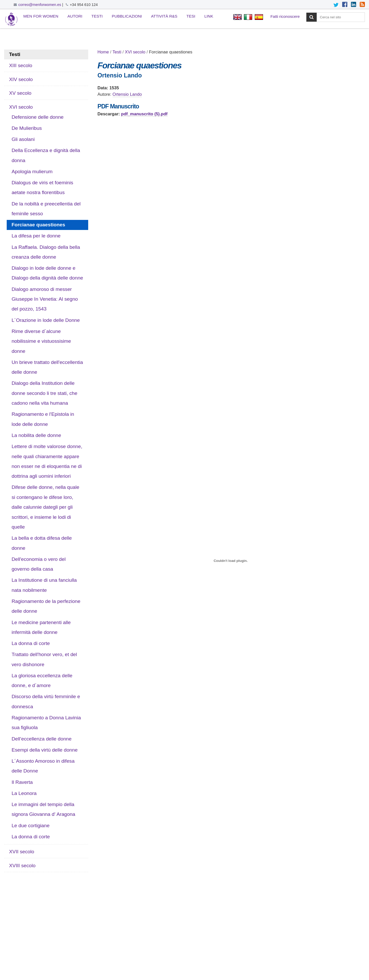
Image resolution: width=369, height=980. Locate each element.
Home (103, 52)
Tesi (191, 16)
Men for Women (41, 16)
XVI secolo (135, 52)
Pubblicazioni (127, 16)
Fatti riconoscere (285, 16)
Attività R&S (164, 16)
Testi (97, 16)
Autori (75, 16)
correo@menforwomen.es (40, 5)
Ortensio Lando (127, 94)
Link (209, 16)
